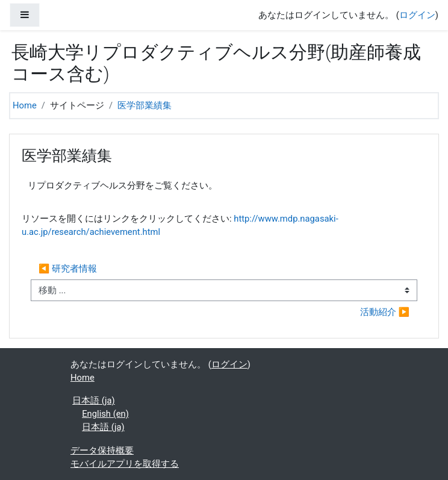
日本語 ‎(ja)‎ (93, 401)
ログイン (417, 15)
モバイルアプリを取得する (125, 464)
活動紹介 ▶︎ (385, 312)
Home (25, 105)
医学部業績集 (145, 105)
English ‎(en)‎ (105, 414)
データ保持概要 (102, 450)
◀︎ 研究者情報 (68, 269)
